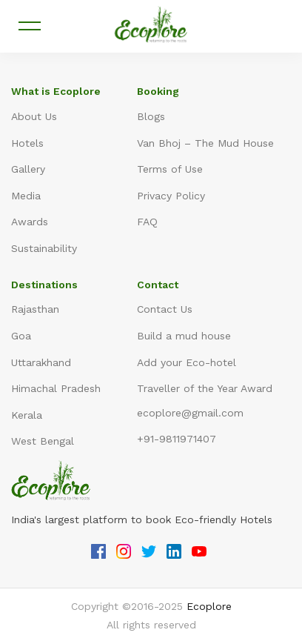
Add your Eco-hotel (187, 362)
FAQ (147, 222)
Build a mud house (184, 336)
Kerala (27, 415)
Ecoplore (209, 606)
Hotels (27, 143)
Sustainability (44, 248)
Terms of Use (170, 169)
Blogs (151, 116)
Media (26, 196)
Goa (21, 336)
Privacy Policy (171, 196)
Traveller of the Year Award (205, 388)
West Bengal (43, 441)
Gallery (28, 169)
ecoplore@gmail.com (190, 413)
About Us (34, 116)
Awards (30, 222)
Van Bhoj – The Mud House (205, 143)
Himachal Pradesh (56, 388)
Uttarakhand (41, 362)
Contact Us (165, 309)
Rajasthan (35, 309)
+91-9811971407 (177, 439)
